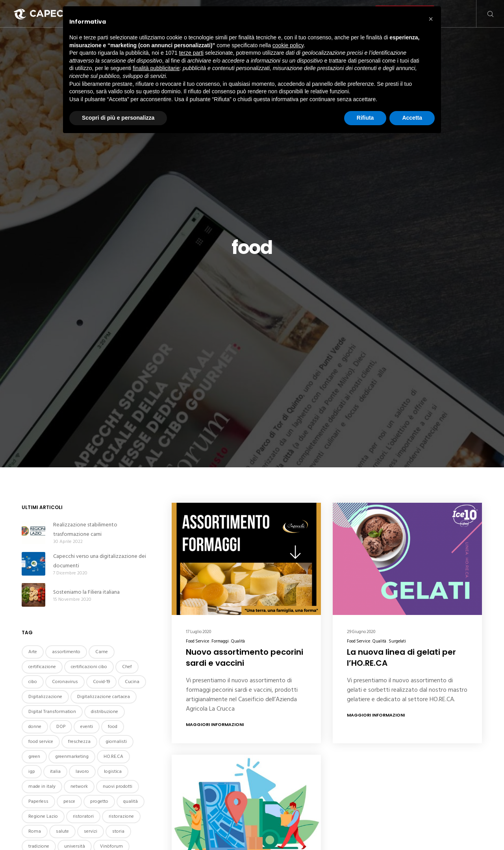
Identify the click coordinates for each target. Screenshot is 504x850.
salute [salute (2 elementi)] (62, 831)
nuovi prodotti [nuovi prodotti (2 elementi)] (118, 786)
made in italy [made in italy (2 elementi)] (42, 786)
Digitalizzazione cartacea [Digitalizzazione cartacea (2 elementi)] (104, 697)
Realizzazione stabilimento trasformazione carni (85, 529)
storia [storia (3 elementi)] (118, 831)
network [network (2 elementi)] (79, 786)
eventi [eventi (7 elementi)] (87, 727)
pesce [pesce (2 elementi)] (69, 801)
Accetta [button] (412, 118)
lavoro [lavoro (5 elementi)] (82, 771)
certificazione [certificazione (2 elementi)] (42, 667)
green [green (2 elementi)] (34, 756)
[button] (431, 19)
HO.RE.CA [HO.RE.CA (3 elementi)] (113, 756)
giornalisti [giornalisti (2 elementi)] (116, 742)
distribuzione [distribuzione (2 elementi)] (105, 712)
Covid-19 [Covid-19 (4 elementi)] (101, 682)
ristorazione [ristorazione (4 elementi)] (121, 816)
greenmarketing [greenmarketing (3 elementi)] (72, 756)
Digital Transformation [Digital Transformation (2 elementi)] (52, 712)
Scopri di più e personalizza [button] (118, 118)
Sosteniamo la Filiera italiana (86, 592)
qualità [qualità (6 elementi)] (131, 801)
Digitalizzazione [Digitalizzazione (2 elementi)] (45, 697)
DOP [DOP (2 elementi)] (61, 727)
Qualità (238, 641)
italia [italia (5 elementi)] (55, 771)
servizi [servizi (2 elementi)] (91, 831)
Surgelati (397, 641)
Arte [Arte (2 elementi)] (33, 652)
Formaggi (220, 641)
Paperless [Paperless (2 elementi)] (38, 801)
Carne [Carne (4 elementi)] (102, 652)
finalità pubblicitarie (156, 68)
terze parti (191, 53)
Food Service (197, 641)
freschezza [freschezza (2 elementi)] (79, 742)
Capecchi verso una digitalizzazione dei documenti (100, 561)
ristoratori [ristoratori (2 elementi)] (83, 816)
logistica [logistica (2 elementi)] (113, 771)
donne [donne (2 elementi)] (35, 727)
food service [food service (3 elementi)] (41, 742)
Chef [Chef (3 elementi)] (127, 667)
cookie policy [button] (288, 45)
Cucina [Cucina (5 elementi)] (132, 682)
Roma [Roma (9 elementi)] (35, 831)
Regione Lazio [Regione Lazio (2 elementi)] (43, 816)
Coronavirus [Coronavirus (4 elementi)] (65, 682)
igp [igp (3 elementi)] (32, 771)
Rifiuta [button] (365, 118)
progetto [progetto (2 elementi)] (99, 801)
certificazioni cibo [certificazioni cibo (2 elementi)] (89, 667)
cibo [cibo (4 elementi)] (33, 682)
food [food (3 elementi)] (113, 727)
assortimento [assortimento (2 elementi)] (66, 652)
